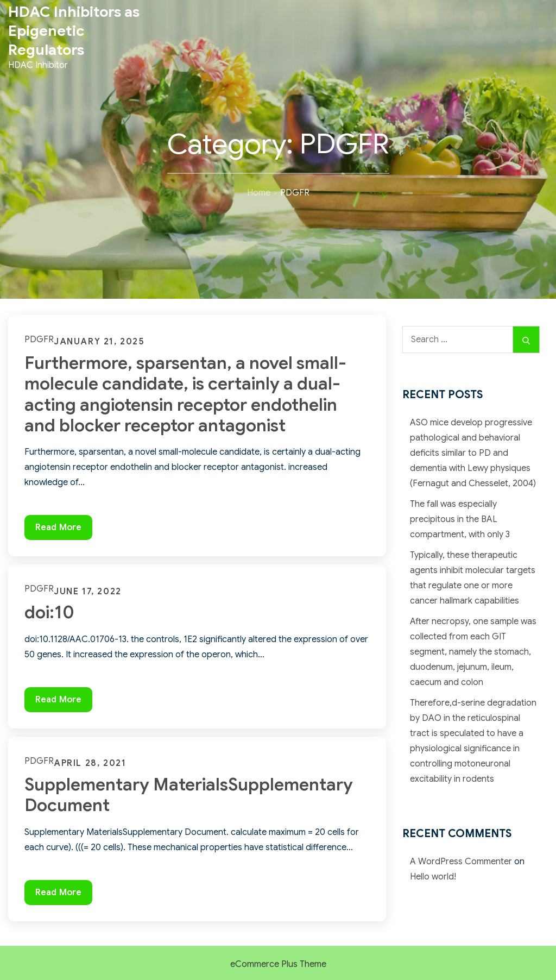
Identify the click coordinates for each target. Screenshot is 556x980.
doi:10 (49, 612)
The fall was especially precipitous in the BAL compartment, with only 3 (460, 519)
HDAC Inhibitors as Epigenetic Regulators (74, 31)
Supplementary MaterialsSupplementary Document (189, 795)
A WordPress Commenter (461, 862)
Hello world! (433, 877)
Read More (64, 530)
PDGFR (39, 340)
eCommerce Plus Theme (278, 964)
